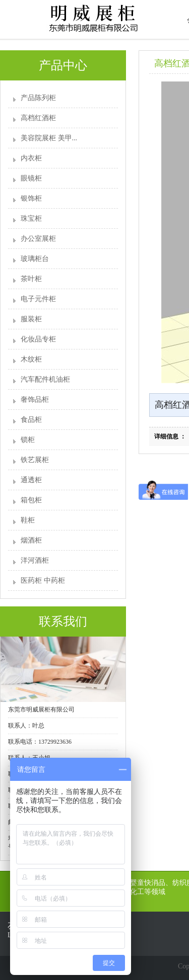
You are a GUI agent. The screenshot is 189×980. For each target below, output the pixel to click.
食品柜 (31, 420)
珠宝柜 (31, 218)
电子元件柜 (38, 299)
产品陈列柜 (38, 98)
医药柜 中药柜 (43, 581)
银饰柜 (31, 198)
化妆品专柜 (38, 339)
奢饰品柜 (35, 399)
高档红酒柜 (38, 118)
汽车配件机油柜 (45, 379)
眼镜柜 (31, 178)
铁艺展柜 (35, 460)
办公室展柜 (38, 239)
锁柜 (28, 440)
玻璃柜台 (35, 259)
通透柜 (31, 480)
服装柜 (31, 319)
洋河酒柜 (35, 560)
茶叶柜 (31, 279)
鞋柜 (28, 520)
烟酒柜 (31, 540)
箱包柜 (31, 500)
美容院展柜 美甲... (49, 138)
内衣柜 (31, 158)
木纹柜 (31, 359)
